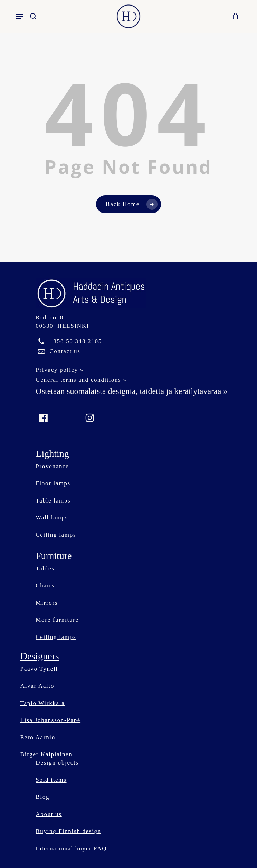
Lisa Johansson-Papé (50, 720)
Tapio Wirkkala (43, 703)
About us (49, 814)
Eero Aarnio (38, 737)
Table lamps (53, 501)
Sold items (51, 780)
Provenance (52, 466)
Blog (42, 797)
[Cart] (234, 16)
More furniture (57, 620)
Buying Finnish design (68, 831)
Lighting (52, 454)
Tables (45, 568)
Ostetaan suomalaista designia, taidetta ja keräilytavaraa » (131, 391)
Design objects (57, 763)
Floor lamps (53, 483)
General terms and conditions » (81, 380)
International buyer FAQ (71, 848)
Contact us (65, 351)
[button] (19, 16)
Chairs (45, 585)
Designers (40, 656)
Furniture (54, 556)
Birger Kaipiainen (46, 754)
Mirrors (47, 603)
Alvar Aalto (37, 686)
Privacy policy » (60, 370)
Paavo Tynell (39, 669)
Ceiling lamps (56, 535)
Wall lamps (52, 518)
